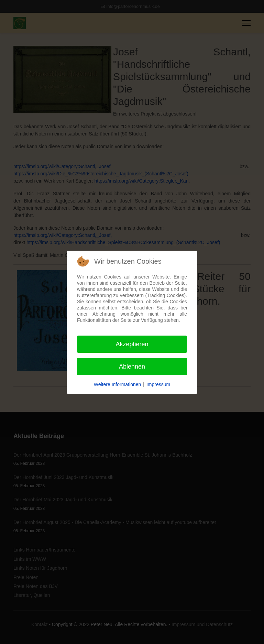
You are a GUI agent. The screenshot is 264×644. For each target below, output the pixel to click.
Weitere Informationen (117, 384)
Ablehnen (132, 367)
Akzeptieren (132, 344)
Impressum (158, 384)
